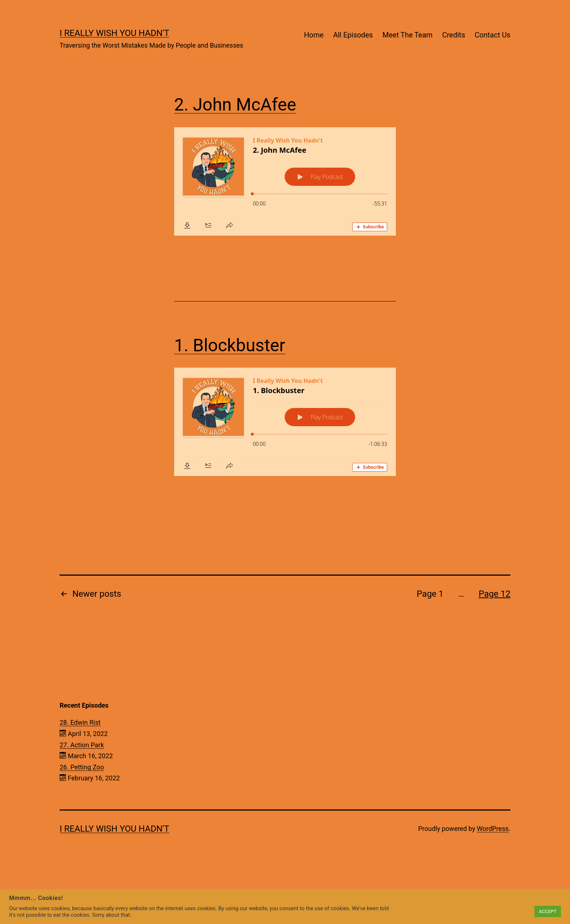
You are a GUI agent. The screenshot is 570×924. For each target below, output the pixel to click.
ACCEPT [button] (548, 911)
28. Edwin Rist (80, 722)
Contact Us (493, 35)
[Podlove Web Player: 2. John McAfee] (285, 181)
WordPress (493, 829)
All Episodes (353, 35)
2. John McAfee (235, 105)
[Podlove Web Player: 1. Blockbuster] (285, 422)
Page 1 (430, 594)
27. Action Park (82, 745)
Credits (453, 35)
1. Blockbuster (230, 345)
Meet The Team (408, 35)
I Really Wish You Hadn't (115, 33)
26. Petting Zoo (82, 767)
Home (314, 35)
